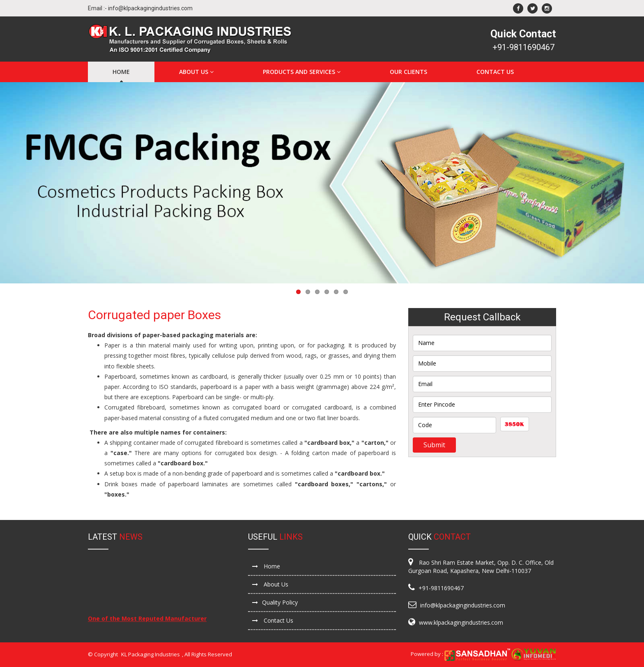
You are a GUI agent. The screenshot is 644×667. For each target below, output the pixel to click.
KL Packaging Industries (151, 654)
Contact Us (495, 72)
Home (121, 72)
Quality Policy (275, 602)
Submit (434, 445)
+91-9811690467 (523, 47)
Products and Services (302, 72)
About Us (196, 72)
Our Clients (408, 72)
